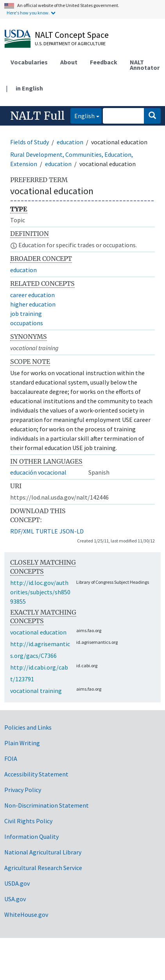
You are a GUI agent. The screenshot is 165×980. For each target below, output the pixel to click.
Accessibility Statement (36, 774)
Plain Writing (22, 743)
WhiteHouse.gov (26, 914)
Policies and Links (28, 727)
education (70, 142)
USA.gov (15, 899)
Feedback (104, 62)
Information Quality (31, 836)
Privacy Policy (23, 790)
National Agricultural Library (43, 852)
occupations (27, 323)
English (82, 115)
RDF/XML (22, 531)
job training (26, 314)
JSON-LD (72, 531)
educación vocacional (38, 472)
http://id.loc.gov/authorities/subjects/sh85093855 (40, 592)
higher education (33, 304)
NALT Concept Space (72, 35)
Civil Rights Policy (28, 821)
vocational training (36, 691)
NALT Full (37, 116)
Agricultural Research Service (43, 868)
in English (29, 88)
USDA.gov (17, 883)
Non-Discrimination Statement (47, 805)
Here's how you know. (28, 13)
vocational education (38, 632)
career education (32, 295)
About (69, 62)
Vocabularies (29, 62)
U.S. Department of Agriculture (70, 43)
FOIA (11, 758)
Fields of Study (30, 142)
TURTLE (47, 531)
